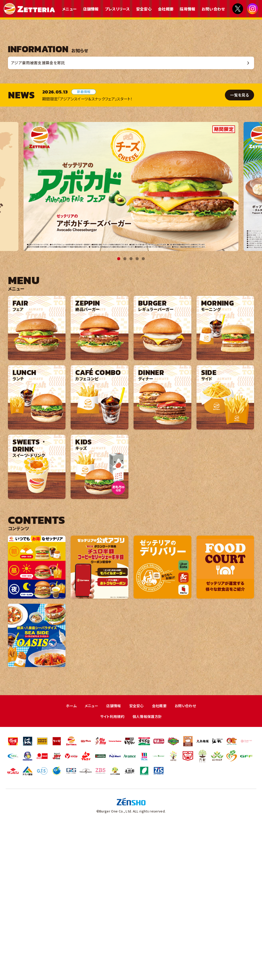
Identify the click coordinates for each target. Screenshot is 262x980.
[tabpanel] (131, 339)
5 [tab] (143, 412)
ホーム (68, 858)
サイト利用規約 (111, 870)
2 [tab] (125, 412)
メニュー (69, 9)
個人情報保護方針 (148, 870)
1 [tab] (119, 412)
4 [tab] (137, 412)
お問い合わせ (213, 9)
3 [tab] (131, 412)
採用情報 (187, 9)
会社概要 (166, 9)
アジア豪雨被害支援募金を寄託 (41, 215)
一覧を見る (240, 248)
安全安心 (144, 9)
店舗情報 (91, 9)
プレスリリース (117, 9)
